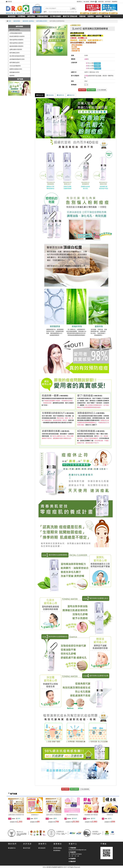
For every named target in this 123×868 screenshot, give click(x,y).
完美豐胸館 (21, 16)
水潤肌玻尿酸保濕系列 (16, 33)
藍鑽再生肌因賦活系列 (16, 69)
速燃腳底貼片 (35, 815)
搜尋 (73, 8)
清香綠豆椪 (110, 815)
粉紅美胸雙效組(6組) (72, 815)
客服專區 (115, 2)
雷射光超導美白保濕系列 (16, 40)
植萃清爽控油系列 (15, 63)
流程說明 (42, 848)
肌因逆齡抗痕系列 (15, 72)
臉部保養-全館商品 (28, 21)
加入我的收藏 (102, 90)
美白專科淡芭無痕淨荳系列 (17, 56)
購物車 (94, 2)
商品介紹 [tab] (40, 95)
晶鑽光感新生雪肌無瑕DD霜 (16, 815)
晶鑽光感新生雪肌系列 (16, 49)
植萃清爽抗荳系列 (42, 21)
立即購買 (82, 90)
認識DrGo (12, 848)
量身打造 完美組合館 (70, 16)
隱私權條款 (58, 848)
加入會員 (86, 2)
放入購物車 (91, 90)
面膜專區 (91, 16)
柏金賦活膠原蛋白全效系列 (17, 36)
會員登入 (79, 2)
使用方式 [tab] (60, 95)
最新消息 (101, 2)
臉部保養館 (31, 16)
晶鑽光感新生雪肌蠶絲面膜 (54, 815)
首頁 (10, 21)
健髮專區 (99, 16)
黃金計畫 (107, 16)
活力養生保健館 (55, 16)
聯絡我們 (72, 861)
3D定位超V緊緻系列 (15, 66)
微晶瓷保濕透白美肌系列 (16, 46)
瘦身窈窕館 (12, 16)
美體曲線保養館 (43, 16)
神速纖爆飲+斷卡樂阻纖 (91, 815)
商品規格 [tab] (50, 95)
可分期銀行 (97, 63)
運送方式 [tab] (71, 95)
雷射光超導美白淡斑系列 (16, 43)
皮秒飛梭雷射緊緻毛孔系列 (17, 59)
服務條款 (57, 850)
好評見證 (108, 2)
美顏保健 (82, 16)
